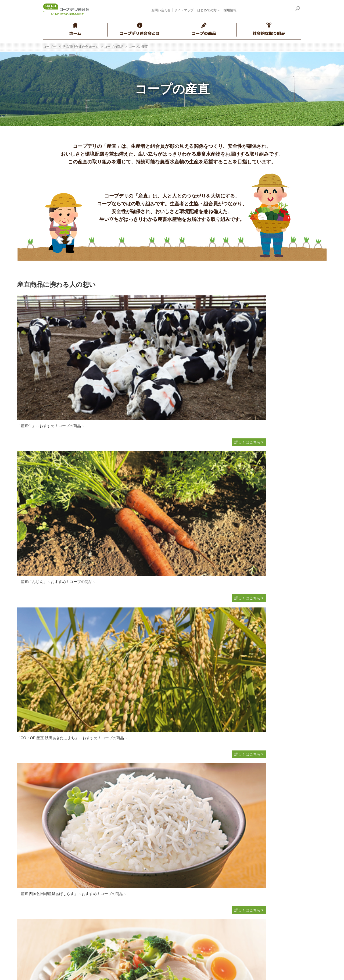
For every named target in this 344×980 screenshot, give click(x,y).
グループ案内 (65, 832)
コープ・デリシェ (241, 844)
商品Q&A (148, 878)
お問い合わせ (161, 10)
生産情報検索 (151, 887)
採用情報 (230, 10)
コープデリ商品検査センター (164, 930)
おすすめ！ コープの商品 (161, 860)
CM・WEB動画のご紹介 (246, 900)
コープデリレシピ (241, 863)
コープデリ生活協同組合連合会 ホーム (71, 47)
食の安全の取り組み (157, 822)
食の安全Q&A (151, 869)
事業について (65, 813)
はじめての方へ (209, 10)
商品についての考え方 (159, 804)
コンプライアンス (69, 822)
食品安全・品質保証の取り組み (166, 841)
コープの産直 (151, 813)
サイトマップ (184, 10)
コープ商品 (149, 832)
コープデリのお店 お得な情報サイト (256, 882)
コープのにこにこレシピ (246, 854)
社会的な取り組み (238, 783)
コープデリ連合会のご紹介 (76, 794)
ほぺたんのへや (239, 835)
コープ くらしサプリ (243, 891)
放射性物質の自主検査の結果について (172, 921)
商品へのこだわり (155, 794)
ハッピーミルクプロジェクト (250, 826)
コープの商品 (114, 47)
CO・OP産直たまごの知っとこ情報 (170, 850)
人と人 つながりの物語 (245, 872)
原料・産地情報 (153, 897)
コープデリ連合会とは (70, 783)
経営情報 (61, 804)
